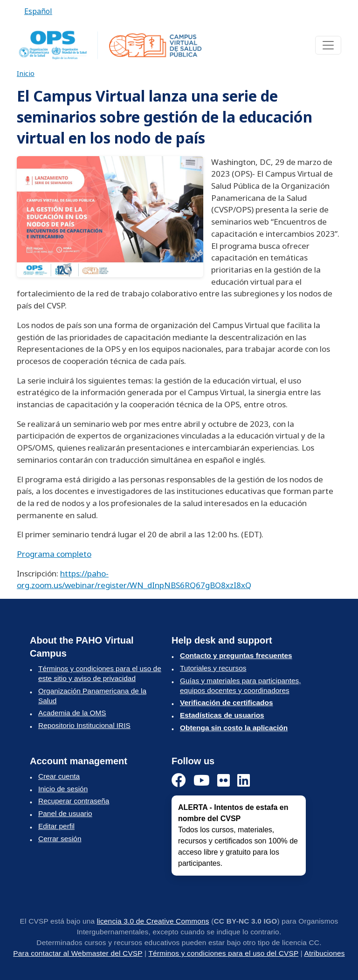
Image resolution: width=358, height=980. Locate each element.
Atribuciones (325, 953)
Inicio (26, 73)
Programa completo (54, 554)
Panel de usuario (65, 813)
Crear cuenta (59, 776)
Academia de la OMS (72, 713)
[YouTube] (202, 781)
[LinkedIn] (244, 781)
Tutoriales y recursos (213, 668)
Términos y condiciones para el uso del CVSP (223, 953)
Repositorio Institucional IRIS (84, 725)
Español (38, 11)
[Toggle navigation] (328, 45)
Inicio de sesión (63, 789)
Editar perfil (56, 826)
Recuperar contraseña (74, 801)
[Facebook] (179, 781)
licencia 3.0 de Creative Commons (153, 921)
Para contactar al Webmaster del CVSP (78, 953)
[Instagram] (224, 781)
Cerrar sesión (60, 839)
